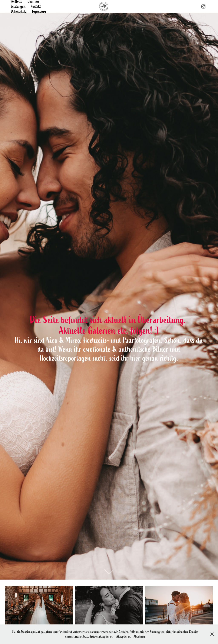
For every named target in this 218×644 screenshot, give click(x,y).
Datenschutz (19, 11)
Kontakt (36, 6)
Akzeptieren (124, 637)
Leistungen (18, 6)
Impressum (39, 11)
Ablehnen (139, 637)
